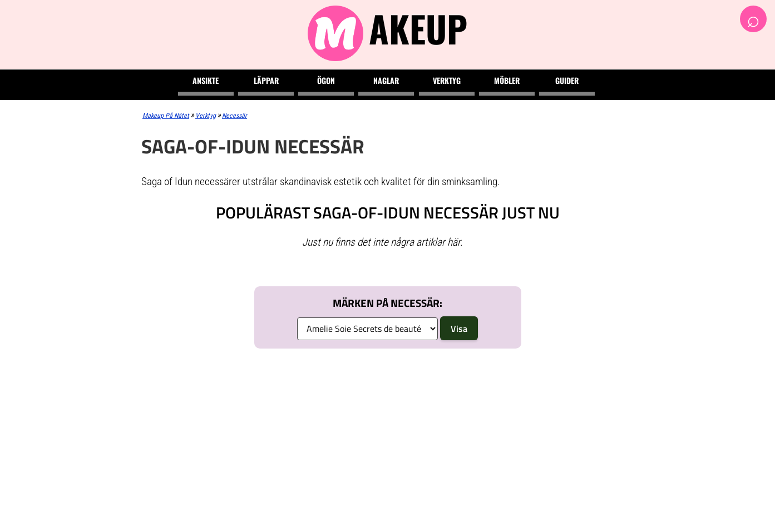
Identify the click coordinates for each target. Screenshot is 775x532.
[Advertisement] (387, 440)
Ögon (326, 80)
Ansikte (206, 80)
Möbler (507, 80)
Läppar (266, 80)
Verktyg (447, 80)
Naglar (386, 80)
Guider (567, 80)
